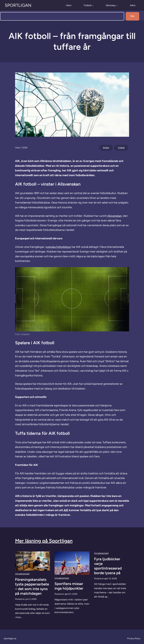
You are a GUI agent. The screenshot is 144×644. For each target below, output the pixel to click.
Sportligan (18, 5)
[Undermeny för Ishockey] (117, 5)
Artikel (106, 148)
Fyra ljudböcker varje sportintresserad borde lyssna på (108, 566)
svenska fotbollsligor (58, 247)
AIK (66, 510)
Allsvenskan (115, 216)
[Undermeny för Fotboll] (93, 5)
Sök (132, 16)
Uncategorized (22, 574)
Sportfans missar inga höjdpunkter (69, 586)
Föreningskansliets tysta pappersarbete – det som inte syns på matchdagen (32, 586)
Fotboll (121, 148)
